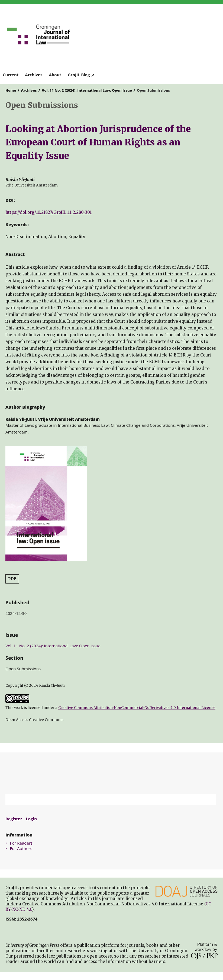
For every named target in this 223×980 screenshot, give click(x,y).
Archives (34, 75)
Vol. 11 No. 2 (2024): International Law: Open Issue (87, 90)
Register (14, 819)
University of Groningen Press (166, 33)
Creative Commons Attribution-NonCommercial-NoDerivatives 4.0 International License (137, 708)
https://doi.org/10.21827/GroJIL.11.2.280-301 (49, 212)
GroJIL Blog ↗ (81, 75)
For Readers (21, 843)
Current (11, 75)
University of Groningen (111, 773)
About (55, 75)
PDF (12, 579)
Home (11, 90)
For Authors (21, 848)
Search (209, 800)
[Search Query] (104, 800)
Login (31, 819)
